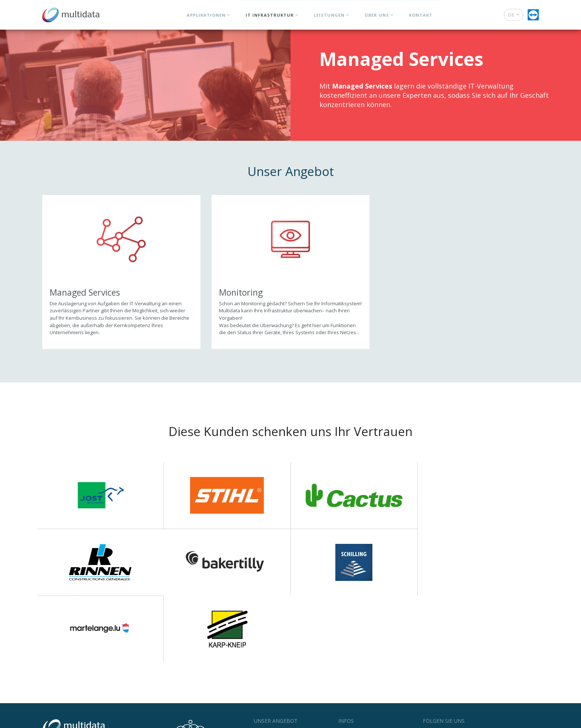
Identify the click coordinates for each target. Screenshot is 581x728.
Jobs (343, 673)
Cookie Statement (171, 720)
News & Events (355, 665)
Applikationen (206, 15)
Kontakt (421, 15)
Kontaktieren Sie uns (87, 686)
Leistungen (329, 15)
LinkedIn (472, 666)
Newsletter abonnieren (457, 679)
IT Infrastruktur (270, 15)
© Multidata (54, 720)
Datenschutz (136, 720)
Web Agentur (508, 720)
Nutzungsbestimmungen (94, 720)
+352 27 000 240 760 (85, 678)
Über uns (377, 15)
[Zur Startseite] (71, 13)
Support (347, 681)
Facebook (439, 666)
